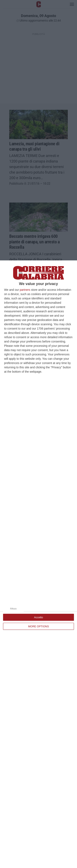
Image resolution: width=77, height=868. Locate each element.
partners (25, 290)
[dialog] (38, 564)
